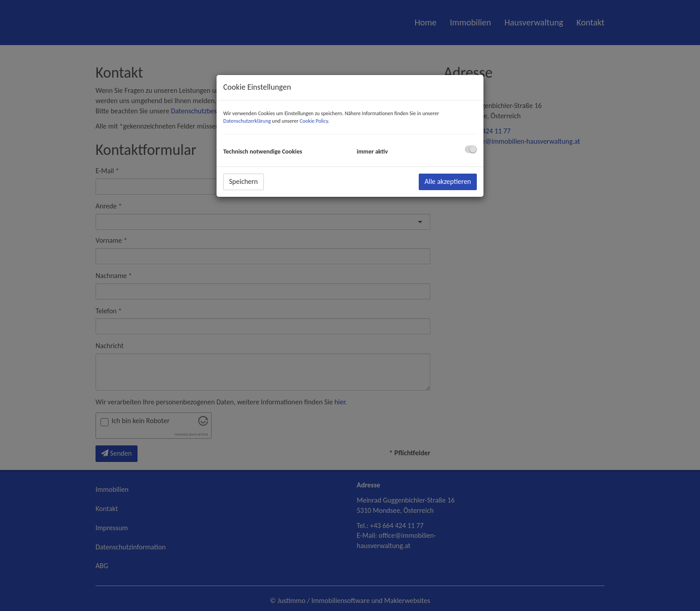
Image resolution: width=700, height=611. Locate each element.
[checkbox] (471, 149)
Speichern (244, 181)
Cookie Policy (314, 121)
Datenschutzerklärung (247, 121)
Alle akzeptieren (448, 181)
